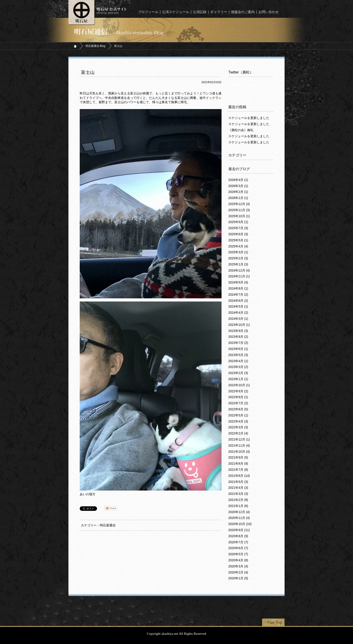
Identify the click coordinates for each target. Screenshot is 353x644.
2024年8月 (238, 288)
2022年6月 (238, 409)
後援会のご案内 (243, 12)
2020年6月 (238, 548)
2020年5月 (238, 554)
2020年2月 (238, 572)
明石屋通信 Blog (95, 46)
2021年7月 (238, 470)
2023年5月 (238, 355)
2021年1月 (238, 506)
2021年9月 (238, 457)
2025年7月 (238, 228)
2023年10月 (239, 325)
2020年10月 (240, 524)
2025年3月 (238, 252)
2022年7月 (238, 403)
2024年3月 (238, 319)
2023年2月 (238, 373)
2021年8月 (238, 464)
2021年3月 (238, 494)
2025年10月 (239, 216)
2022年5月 (238, 415)
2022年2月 (238, 433)
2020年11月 (239, 518)
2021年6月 (239, 476)
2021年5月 (238, 482)
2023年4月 (238, 361)
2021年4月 (238, 488)
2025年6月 (238, 234)
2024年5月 (238, 306)
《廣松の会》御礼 (241, 130)
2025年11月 (239, 210)
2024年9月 (238, 282)
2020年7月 (238, 542)
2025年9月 (238, 222)
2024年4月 (238, 313)
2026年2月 (238, 192)
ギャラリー (219, 12)
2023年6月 (238, 349)
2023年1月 (238, 379)
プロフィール (148, 12)
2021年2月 (238, 500)
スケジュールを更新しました (249, 118)
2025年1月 (238, 264)
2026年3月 (238, 186)
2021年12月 (239, 439)
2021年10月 (239, 452)
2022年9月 (238, 391)
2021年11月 (239, 445)
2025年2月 (238, 258)
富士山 (88, 72)
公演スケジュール (176, 12)
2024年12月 (239, 270)
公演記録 (200, 12)
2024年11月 (239, 276)
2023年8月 (238, 337)
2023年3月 (238, 367)
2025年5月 (238, 240)
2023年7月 (238, 343)
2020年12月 (239, 512)
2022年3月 (238, 427)
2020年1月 (238, 578)
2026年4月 (238, 180)
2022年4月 (238, 421)
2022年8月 (238, 397)
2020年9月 (239, 530)
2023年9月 (238, 331)
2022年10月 (239, 385)
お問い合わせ (269, 12)
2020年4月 (238, 560)
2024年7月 (238, 295)
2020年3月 (238, 566)
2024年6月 (238, 301)
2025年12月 (239, 204)
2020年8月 (238, 536)
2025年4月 (238, 246)
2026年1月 (238, 198)
